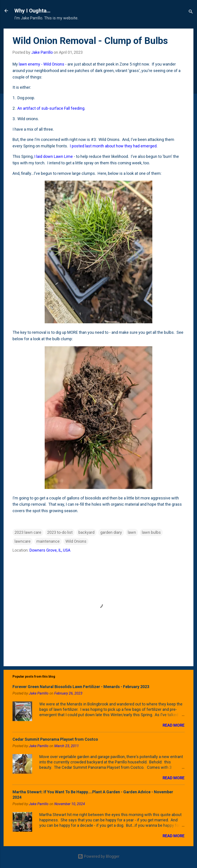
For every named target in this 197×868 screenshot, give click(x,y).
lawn (132, 532)
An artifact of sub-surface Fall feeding (51, 108)
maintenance (48, 541)
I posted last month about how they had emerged (113, 146)
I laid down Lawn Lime (53, 156)
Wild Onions (76, 541)
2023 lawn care (28, 532)
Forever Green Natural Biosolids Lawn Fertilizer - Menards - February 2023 (81, 687)
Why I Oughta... (32, 11)
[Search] (191, 12)
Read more (174, 725)
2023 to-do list (60, 532)
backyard (86, 532)
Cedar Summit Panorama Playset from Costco (55, 739)
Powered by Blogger (99, 856)
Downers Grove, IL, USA (50, 550)
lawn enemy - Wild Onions (42, 64)
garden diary (111, 532)
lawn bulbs (151, 532)
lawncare (23, 541)
